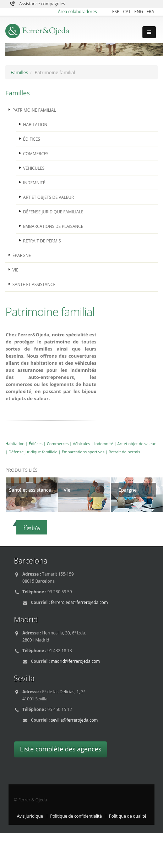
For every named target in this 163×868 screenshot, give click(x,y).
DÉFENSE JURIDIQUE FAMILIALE (53, 212)
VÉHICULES (34, 168)
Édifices (36, 444)
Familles (19, 72)
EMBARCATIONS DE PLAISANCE (53, 226)
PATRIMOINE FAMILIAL (34, 110)
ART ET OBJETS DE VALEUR (48, 197)
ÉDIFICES (32, 139)
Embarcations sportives (83, 452)
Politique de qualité (128, 816)
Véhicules (81, 444)
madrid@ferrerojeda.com (75, 661)
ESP (116, 12)
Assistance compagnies (42, 4)
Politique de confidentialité (76, 816)
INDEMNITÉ (34, 183)
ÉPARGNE (22, 255)
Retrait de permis (124, 452)
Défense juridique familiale (33, 452)
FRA (150, 12)
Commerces (58, 444)
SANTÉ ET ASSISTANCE (34, 284)
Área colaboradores (77, 12)
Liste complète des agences (61, 749)
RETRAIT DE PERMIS (42, 241)
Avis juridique (30, 816)
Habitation (15, 444)
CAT (127, 12)
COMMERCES (36, 153)
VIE (15, 270)
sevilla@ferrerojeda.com (74, 720)
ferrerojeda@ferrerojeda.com (79, 602)
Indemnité (104, 444)
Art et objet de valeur (136, 444)
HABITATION (35, 124)
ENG (139, 12)
